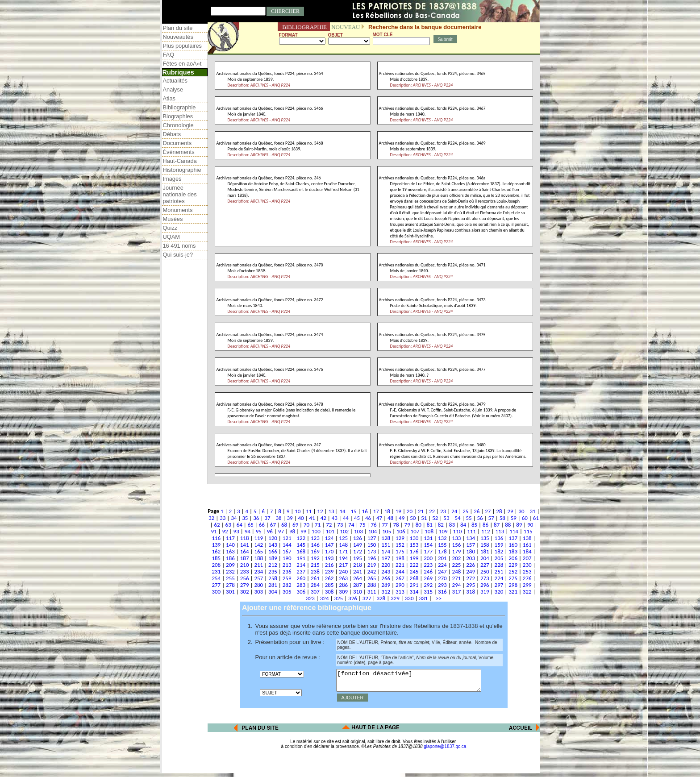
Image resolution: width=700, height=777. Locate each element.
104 (373, 531)
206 (513, 558)
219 (372, 565)
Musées (173, 219)
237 (301, 571)
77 (385, 525)
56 (480, 518)
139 (216, 545)
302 (245, 592)
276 (527, 578)
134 (471, 538)
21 (421, 511)
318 (471, 592)
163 (230, 551)
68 (284, 525)
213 (287, 565)
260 (301, 578)
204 (485, 558)
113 (500, 531)
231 (216, 571)
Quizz (170, 228)
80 (419, 525)
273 (485, 578)
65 (251, 525)
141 (245, 545)
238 (315, 571)
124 (329, 538)
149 (358, 545)
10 (298, 511)
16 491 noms (179, 246)
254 (216, 578)
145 (301, 545)
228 (499, 565)
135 (485, 538)
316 (442, 592)
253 (527, 571)
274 (499, 578)
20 (410, 511)
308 (329, 592)
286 (343, 585)
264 (358, 578)
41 (312, 518)
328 (381, 598)
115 (528, 531)
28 (499, 511)
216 (329, 565)
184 (527, 551)
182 (499, 551)
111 (471, 531)
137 (513, 538)
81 (430, 525)
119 (258, 538)
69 (295, 525)
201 (442, 558)
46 (368, 518)
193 (329, 558)
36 (256, 518)
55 (469, 518)
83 (452, 525)
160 (513, 545)
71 (318, 525)
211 (258, 565)
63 (228, 525)
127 (372, 538)
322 (527, 592)
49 (402, 518)
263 (343, 578)
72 (329, 525)
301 (230, 592)
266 (386, 578)
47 (379, 518)
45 (357, 518)
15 (354, 511)
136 (499, 538)
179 (457, 551)
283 (301, 585)
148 (343, 545)
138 (527, 538)
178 (442, 551)
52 (435, 518)
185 (216, 558)
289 (386, 585)
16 (365, 511)
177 (428, 551)
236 (287, 571)
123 (315, 538)
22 (432, 511)
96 (270, 531)
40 (301, 518)
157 (471, 545)
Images (172, 179)
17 (376, 511)
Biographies (178, 116)
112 (486, 531)
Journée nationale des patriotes (180, 194)
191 (301, 558)
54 (457, 518)
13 (331, 511)
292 (428, 585)
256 (245, 578)
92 (225, 531)
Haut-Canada (180, 161)
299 (527, 585)
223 (428, 565)
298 (513, 585)
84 (463, 525)
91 (214, 531)
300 (216, 592)
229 (513, 565)
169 (315, 551)
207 (527, 558)
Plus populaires (183, 46)
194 (343, 558)
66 (262, 525)
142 (258, 545)
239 (329, 571)
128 (386, 538)
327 (367, 598)
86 (485, 525)
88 (508, 525)
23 (443, 511)
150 (372, 545)
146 (315, 545)
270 (442, 578)
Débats (172, 134)
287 (358, 585)
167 (287, 551)
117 (230, 538)
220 (386, 565)
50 (413, 518)
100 (316, 531)
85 (474, 525)
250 (485, 571)
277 (216, 585)
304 (273, 592)
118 (245, 538)
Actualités (175, 81)
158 (485, 545)
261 (315, 578)
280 (258, 585)
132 (442, 538)
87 (497, 525)
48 (390, 518)
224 (442, 565)
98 (292, 531)
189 (273, 558)
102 (344, 531)
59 (514, 518)
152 (400, 545)
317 (457, 592)
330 (409, 598)
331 (423, 598)
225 (457, 565)
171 (343, 551)
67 (273, 525)
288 (372, 585)
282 (287, 585)
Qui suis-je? (178, 255)
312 (386, 592)
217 (343, 565)
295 (471, 585)
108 (429, 531)
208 (216, 565)
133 (457, 538)
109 (443, 531)
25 (465, 511)
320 (499, 592)
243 (386, 571)
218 (358, 565)
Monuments (178, 210)
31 (533, 511)
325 (338, 598)
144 (287, 545)
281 (273, 585)
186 (230, 558)
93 (236, 531)
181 (485, 551)
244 (400, 571)
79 (407, 525)
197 (386, 558)
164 (245, 551)
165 (258, 551)
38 (278, 518)
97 (281, 531)
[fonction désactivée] (417, 682)
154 (428, 545)
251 (499, 571)
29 (510, 511)
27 (488, 511)
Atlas (169, 98)
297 (499, 585)
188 (258, 558)
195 (358, 558)
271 (457, 578)
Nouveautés (178, 37)
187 (245, 558)
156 (457, 545)
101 (330, 531)
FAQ (169, 55)
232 (230, 571)
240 (343, 571)
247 (442, 571)
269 (428, 578)
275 (513, 578)
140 (230, 545)
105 (387, 531)
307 (315, 592)
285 (329, 585)
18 (387, 511)
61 (536, 518)
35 (245, 518)
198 (400, 558)
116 (216, 538)
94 (248, 531)
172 (358, 551)
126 (358, 538)
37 (267, 518)
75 (362, 525)
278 (230, 585)
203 (471, 558)
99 (303, 531)
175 (400, 551)
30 (521, 511)
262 (329, 578)
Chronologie (178, 125)
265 (372, 578)
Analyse (173, 89)
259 (287, 578)
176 (414, 551)
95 (259, 531)
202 (457, 558)
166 (273, 551)
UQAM (171, 237)
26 (477, 511)
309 (343, 592)
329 (395, 598)
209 (230, 565)
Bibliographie (179, 107)
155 (442, 545)
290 (400, 585)
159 (499, 545)
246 (428, 571)
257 (258, 578)
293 (442, 585)
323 (310, 598)
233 (245, 571)
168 (301, 551)
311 (372, 592)
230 (527, 565)
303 (258, 592)
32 (211, 518)
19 (398, 511)
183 (513, 551)
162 (216, 551)
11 (309, 511)
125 (343, 538)
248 (457, 571)
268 (414, 578)
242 (372, 571)
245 (414, 571)
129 (400, 538)
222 (414, 565)
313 (400, 592)
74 (351, 525)
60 (525, 518)
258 (273, 578)
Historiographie (182, 170)
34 (234, 518)
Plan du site (178, 28)
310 (358, 592)
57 (491, 518)
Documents (177, 143)
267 (400, 578)
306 (301, 592)
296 (485, 585)
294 (457, 585)
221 (400, 565)
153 (414, 545)
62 (217, 525)
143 (273, 545)
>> (437, 598)
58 (502, 518)
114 (514, 531)
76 (373, 525)
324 (325, 598)
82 (441, 525)
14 (342, 511)
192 (315, 558)
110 (458, 531)
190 (287, 558)
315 (428, 592)
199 (414, 558)
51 (424, 518)
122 (301, 538)
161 (527, 545)
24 (454, 511)
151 (386, 545)
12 (320, 511)
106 (401, 531)
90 (530, 525)
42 (323, 518)
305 (287, 592)
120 (273, 538)
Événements (179, 152)
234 (258, 571)
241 (358, 571)
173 (372, 551)
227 (485, 565)
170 (329, 551)
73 (340, 525)
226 (471, 565)
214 (301, 565)
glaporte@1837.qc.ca (445, 750)
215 (315, 565)
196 (372, 558)
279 (245, 585)
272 (471, 578)
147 (329, 545)
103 (358, 531)
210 (245, 565)
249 (471, 571)
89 (519, 525)
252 (513, 571)
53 (446, 518)
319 (485, 592)
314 (414, 592)
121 (287, 538)
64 (240, 525)
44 (346, 518)
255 (230, 578)
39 (290, 518)
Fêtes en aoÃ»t (182, 64)
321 (513, 592)
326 (353, 598)
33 (223, 518)
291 (414, 585)
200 (428, 558)
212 (273, 565)
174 (386, 551)
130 (414, 538)
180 (471, 551)
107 (415, 531)
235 (273, 571)
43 (335, 518)
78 (396, 525)
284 (315, 585)
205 (499, 558)
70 (306, 525)
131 (428, 538)
